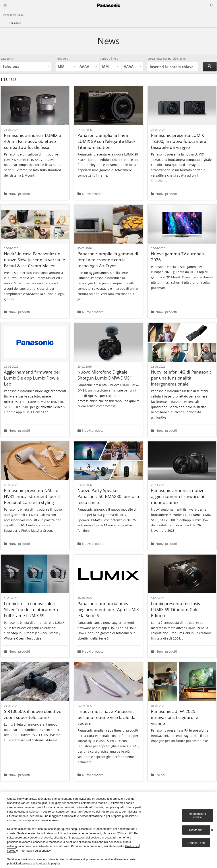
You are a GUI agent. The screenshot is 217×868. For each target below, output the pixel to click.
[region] (108, 830)
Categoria (7, 59)
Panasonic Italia (13, 15)
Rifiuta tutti (196, 830)
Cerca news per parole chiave (167, 59)
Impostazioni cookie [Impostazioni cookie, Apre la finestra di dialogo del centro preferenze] (198, 816)
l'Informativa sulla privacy (35, 851)
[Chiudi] (212, 830)
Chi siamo (15, 23)
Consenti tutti (196, 843)
